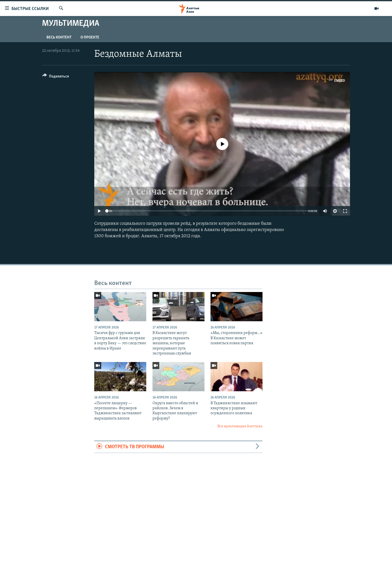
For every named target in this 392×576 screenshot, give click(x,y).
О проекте (90, 37)
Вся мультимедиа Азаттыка (240, 426)
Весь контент (59, 37)
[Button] (56, 77)
